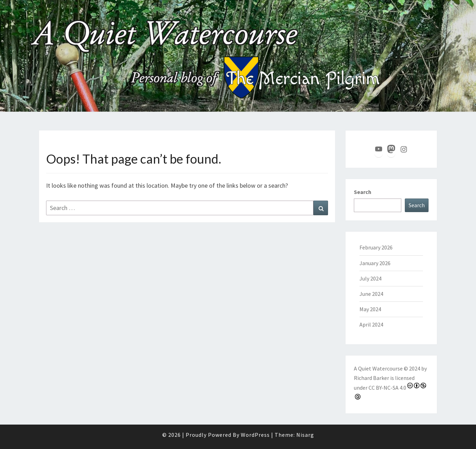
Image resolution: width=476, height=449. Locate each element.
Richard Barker (371, 378)
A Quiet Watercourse (378, 368)
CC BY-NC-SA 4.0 (387, 388)
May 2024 (370, 309)
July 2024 (370, 278)
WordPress (255, 435)
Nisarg (305, 435)
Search (363, 192)
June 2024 (371, 294)
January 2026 (375, 263)
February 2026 (376, 247)
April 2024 (371, 324)
